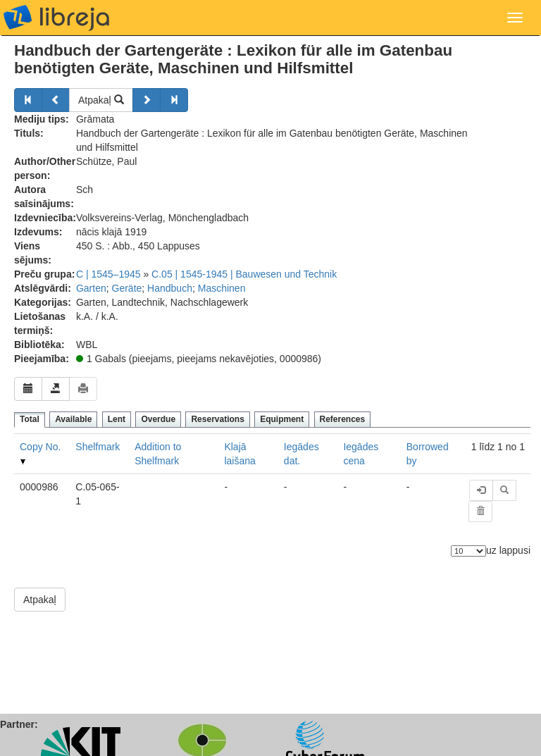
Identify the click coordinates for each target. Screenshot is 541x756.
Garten (91, 288)
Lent (117, 419)
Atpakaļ (101, 100)
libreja (56, 18)
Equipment (282, 419)
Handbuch (170, 288)
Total (30, 419)
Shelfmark (98, 447)
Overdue (158, 419)
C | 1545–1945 (108, 274)
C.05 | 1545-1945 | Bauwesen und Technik (244, 274)
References (343, 419)
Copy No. (40, 447)
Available (73, 419)
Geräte (127, 288)
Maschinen (222, 288)
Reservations (217, 419)
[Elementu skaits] (468, 551)
